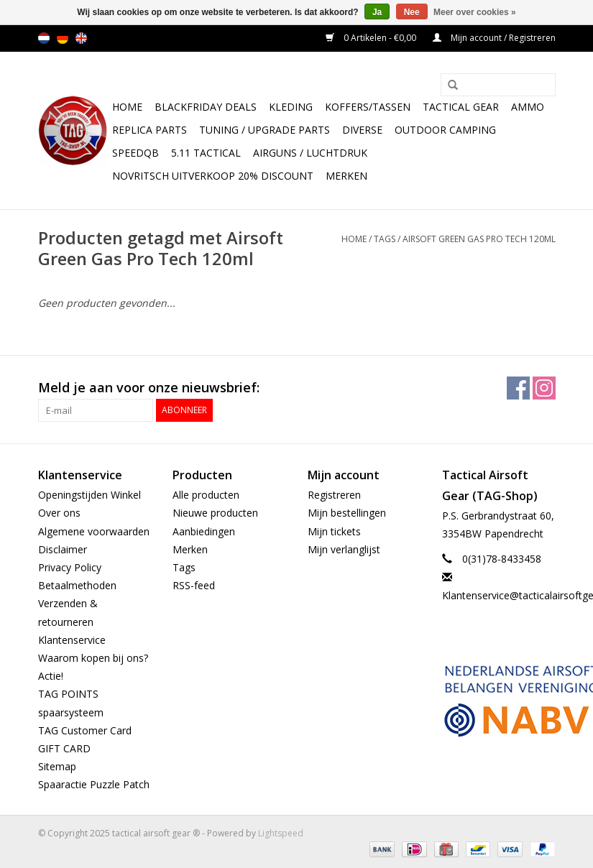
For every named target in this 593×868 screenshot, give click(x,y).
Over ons (59, 513)
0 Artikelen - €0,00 (372, 38)
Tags (385, 239)
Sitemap (57, 766)
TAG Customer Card (85, 730)
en (81, 38)
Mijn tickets (334, 531)
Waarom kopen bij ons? (93, 658)
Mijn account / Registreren (494, 38)
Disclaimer (63, 549)
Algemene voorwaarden (94, 531)
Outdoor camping (445, 130)
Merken (346, 176)
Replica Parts (150, 130)
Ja (377, 12)
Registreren (334, 495)
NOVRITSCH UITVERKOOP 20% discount (213, 176)
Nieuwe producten (215, 513)
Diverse (362, 130)
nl (44, 38)
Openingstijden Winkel (89, 495)
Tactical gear (461, 107)
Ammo (528, 107)
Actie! (51, 676)
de (63, 38)
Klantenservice (72, 640)
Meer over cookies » (475, 12)
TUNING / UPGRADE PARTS (265, 130)
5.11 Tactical (206, 153)
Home (127, 107)
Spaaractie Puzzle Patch (94, 784)
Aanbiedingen (204, 531)
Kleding (291, 107)
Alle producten (206, 495)
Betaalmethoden (77, 585)
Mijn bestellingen (347, 513)
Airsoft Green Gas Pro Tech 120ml (479, 239)
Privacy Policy (70, 567)
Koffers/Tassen (368, 107)
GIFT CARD (64, 748)
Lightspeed (281, 833)
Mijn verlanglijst (344, 549)
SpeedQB (135, 153)
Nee (412, 12)
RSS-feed (194, 585)
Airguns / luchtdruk (310, 153)
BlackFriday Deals (206, 107)
